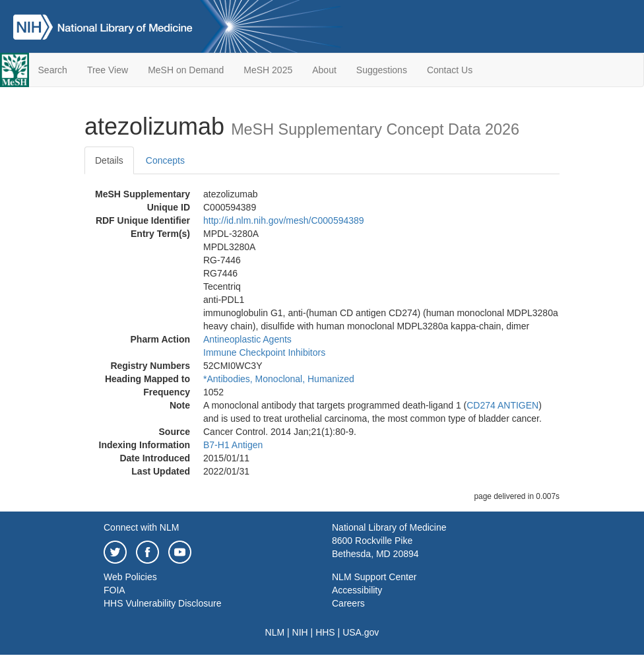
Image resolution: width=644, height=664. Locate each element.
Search (53, 70)
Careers (348, 603)
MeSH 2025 (268, 70)
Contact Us (450, 70)
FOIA (114, 590)
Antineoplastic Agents (247, 339)
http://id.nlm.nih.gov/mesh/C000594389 (284, 220)
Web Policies (130, 577)
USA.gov (361, 632)
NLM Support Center (374, 577)
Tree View (108, 70)
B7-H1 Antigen (233, 445)
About (324, 70)
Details (109, 160)
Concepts (165, 160)
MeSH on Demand (186, 70)
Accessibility (357, 590)
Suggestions (382, 70)
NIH (300, 632)
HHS (325, 632)
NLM (275, 632)
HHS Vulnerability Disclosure (162, 603)
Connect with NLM (141, 527)
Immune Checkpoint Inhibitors (264, 352)
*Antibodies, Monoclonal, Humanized (279, 379)
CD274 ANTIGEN (502, 405)
